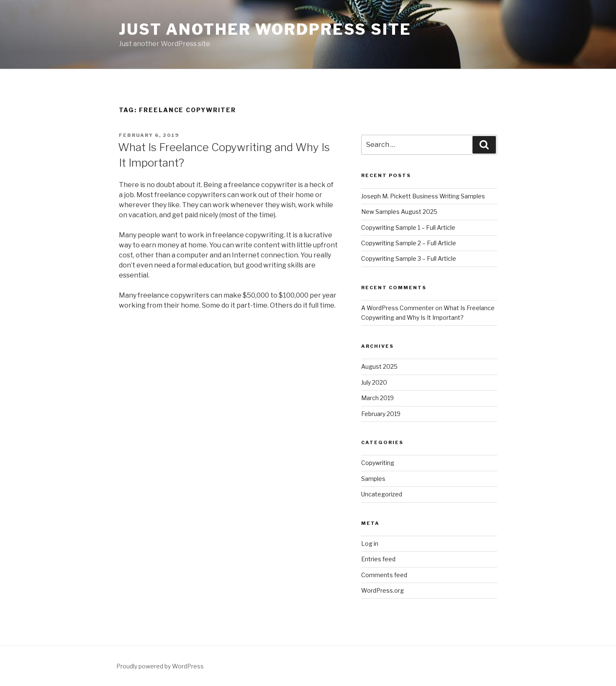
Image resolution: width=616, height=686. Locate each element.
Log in (370, 543)
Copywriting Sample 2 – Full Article (409, 243)
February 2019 (381, 414)
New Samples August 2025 (399, 212)
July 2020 (374, 382)
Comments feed (384, 575)
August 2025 (379, 366)
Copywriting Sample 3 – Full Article (409, 258)
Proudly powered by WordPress (160, 666)
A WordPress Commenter (398, 308)
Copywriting (378, 463)
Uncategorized (382, 494)
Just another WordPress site (265, 29)
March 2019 (377, 398)
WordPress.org (382, 590)
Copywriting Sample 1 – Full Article (408, 227)
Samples (373, 479)
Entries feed (378, 559)
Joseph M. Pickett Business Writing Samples (423, 196)
